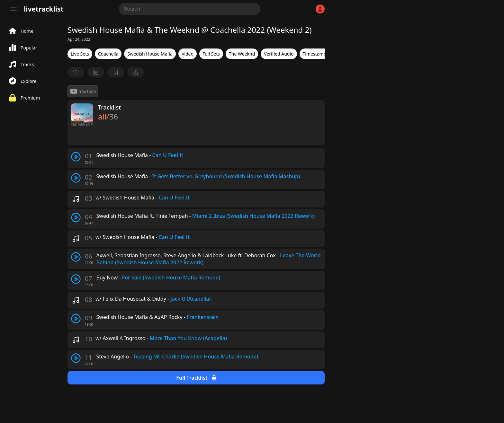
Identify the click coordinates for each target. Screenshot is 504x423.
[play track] (76, 157)
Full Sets (211, 54)
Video (188, 54)
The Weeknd (242, 54)
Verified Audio (279, 54)
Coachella (108, 54)
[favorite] (76, 72)
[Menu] (14, 9)
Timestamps (316, 54)
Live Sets (80, 54)
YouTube (83, 91)
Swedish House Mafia (150, 54)
